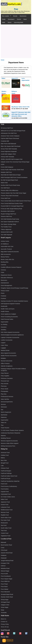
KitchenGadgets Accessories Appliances (12, 335)
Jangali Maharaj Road (7, 561)
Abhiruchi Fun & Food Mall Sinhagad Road (13, 131)
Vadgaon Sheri (5, 605)
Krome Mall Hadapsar (7, 167)
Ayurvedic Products (6, 249)
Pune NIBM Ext (5, 581)
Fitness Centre (5, 291)
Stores (10, 22)
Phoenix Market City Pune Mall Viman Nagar (14, 193)
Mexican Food (5, 512)
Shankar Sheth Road (7, 597)
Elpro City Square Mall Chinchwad (11, 146)
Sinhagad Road (5, 602)
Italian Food (4, 499)
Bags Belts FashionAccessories (10, 252)
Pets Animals (5, 384)
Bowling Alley (5, 262)
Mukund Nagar (5, 571)
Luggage (3, 348)
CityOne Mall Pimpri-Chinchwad (10, 138)
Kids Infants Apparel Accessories (10, 332)
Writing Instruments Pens (8, 446)
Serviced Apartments (7, 402)
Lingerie (3, 343)
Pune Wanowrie (5, 592)
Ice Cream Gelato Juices (8, 497)
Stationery (4, 417)
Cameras (3, 265)
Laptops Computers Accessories (10, 337)
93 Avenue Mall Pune (7, 128)
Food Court (4, 484)
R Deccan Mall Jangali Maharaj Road (11, 209)
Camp (3, 548)
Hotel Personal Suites (7, 319)
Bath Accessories (6, 254)
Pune (16, 9)
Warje (3, 610)
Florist (3, 293)
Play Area (4, 394)
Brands (15, 16)
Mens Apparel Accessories (8, 353)
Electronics (4, 280)
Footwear (4, 296)
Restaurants (4, 523)
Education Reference (7, 278)
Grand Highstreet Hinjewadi (9, 151)
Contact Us (4, 622)
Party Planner (5, 373)
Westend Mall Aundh (7, 232)
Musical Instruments (7, 361)
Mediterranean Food (7, 510)
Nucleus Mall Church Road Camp (10, 185)
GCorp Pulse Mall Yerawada (9, 149)
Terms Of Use (5, 627)
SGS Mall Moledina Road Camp (10, 219)
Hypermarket (5, 322)
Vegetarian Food (6, 536)
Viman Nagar (5, 607)
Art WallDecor (5, 244)
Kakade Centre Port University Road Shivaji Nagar (15, 162)
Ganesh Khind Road (7, 553)
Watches (3, 436)
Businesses (23, 16)
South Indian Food (6, 528)
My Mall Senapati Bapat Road (9, 180)
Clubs (2, 272)
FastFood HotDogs (6, 473)
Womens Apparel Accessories (9, 441)
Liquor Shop (4, 345)
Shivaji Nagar (5, 600)
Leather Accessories (7, 340)
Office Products (5, 363)
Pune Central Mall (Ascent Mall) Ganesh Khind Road (16, 201)
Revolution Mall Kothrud (8, 211)
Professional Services (7, 397)
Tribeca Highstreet (6, 229)
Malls (4, 22)
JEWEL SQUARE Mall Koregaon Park (12, 159)
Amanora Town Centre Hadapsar (10, 136)
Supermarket (5, 420)
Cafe (2, 466)
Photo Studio (5, 389)
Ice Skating (4, 324)
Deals (4, 19)
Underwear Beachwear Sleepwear (11, 433)
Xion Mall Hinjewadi (6, 235)
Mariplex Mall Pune (6, 172)
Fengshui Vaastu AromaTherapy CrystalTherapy (15, 288)
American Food (5, 453)
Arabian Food (5, 455)
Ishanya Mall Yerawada (7, 157)
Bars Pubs (4, 460)
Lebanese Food (5, 507)
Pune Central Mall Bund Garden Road (12, 203)
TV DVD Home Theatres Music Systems (12, 430)
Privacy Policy (5, 624)
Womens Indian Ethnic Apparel (10, 443)
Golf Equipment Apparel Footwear (10, 304)
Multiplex (3, 358)
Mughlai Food (5, 515)
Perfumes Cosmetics (7, 378)
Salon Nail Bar (5, 399)
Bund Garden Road (6, 545)
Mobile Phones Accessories (9, 356)
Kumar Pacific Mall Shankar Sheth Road (12, 170)
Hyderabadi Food (6, 494)
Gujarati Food (5, 492)
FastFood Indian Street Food (9, 476)
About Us (3, 619)
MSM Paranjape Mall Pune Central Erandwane (14, 177)
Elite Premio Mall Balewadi (8, 144)
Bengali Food (5, 463)
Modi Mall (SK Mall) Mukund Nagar (11, 175)
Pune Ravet (4, 587)
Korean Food (5, 505)
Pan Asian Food (5, 520)
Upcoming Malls (18, 22)
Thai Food (4, 531)
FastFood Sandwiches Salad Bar (10, 481)
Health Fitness (5, 311)
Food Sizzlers (5, 489)
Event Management (6, 285)
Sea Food (4, 525)
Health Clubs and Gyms (8, 309)
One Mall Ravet (5, 188)
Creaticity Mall (5, 141)
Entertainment (5, 283)
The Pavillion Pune (6, 227)
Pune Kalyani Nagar (7, 579)
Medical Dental (5, 350)
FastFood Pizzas (6, 479)
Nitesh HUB (4, 183)
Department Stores (6, 275)
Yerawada (4, 613)
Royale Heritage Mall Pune (8, 214)
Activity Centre (5, 241)
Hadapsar (4, 555)
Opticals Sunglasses (7, 366)
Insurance (4, 327)
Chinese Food (5, 468)
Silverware (4, 407)
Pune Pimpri (4, 584)
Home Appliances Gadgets (8, 314)
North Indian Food (6, 518)
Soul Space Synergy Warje (8, 224)
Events (19, 19)
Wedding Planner (6, 438)
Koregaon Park (5, 563)
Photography (4, 391)
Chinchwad (4, 550)
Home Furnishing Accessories (9, 317)
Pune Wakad (4, 589)
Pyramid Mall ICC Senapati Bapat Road (12, 206)
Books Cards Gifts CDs (7, 259)
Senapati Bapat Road (7, 594)
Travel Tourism (5, 428)
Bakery (3, 458)
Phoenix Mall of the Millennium (10, 190)
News (25, 19)
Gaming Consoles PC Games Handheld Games (14, 301)
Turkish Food (5, 533)
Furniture (3, 298)
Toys (2, 425)
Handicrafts (4, 306)
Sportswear (4, 415)
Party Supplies (5, 376)
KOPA (3, 164)
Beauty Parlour (5, 257)
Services (3, 404)
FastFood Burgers (6, 471)
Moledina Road (5, 568)
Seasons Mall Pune (6, 216)
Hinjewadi (4, 558)
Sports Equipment (6, 412)
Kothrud (3, 566)
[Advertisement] (16, 42)
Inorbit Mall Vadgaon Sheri (8, 154)
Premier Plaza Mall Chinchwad (10, 196)
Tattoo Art (4, 422)
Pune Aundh (4, 574)
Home (3, 60)
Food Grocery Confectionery (9, 486)
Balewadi (3, 542)
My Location (6, 16)
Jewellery (4, 330)
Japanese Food (5, 502)
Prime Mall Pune (6, 198)
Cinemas (3, 270)
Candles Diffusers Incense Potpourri (11, 267)
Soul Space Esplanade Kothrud (10, 222)
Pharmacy (4, 386)
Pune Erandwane (6, 576)
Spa (2, 410)
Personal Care (5, 381)
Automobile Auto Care (7, 246)
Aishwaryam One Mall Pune (9, 133)
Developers (11, 19)
